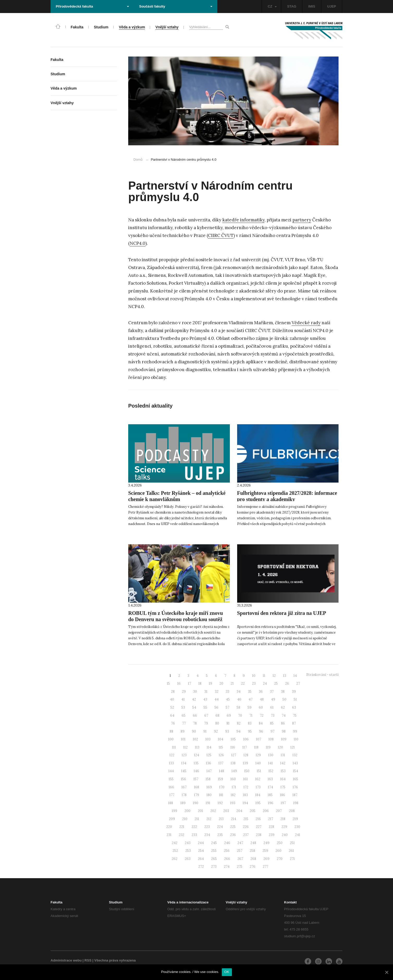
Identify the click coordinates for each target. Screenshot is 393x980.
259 (265, 851)
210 (185, 819)
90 (194, 731)
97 (272, 731)
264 (201, 859)
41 (183, 699)
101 (183, 739)
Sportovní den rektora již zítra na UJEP (282, 613)
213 (221, 819)
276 (253, 867)
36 (261, 692)
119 (268, 747)
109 (284, 739)
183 (245, 795)
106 (246, 739)
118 (256, 747)
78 (195, 723)
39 (294, 692)
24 (265, 683)
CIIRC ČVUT (221, 235)
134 (184, 763)
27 (298, 683)
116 (233, 747)
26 (287, 683)
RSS (88, 960)
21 (232, 683)
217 (271, 819)
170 (222, 787)
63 (294, 707)
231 (169, 835)
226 (246, 827)
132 (295, 755)
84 (261, 723)
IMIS (312, 6)
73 (273, 716)
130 (271, 755)
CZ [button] (272, 6)
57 (228, 707)
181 (221, 795)
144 (171, 771)
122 (172, 755)
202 (213, 811)
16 (179, 683)
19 (210, 683)
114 (209, 747)
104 (221, 739)
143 (295, 763)
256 (227, 851)
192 (220, 803)
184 (258, 795)
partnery (302, 220)
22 (243, 683)
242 (175, 843)
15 (168, 683)
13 (285, 676)
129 (258, 755)
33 (228, 692)
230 (297, 827)
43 (205, 699)
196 (271, 803)
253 (188, 851)
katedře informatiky (243, 220)
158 (208, 779)
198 (296, 803)
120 (280, 747)
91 (205, 731)
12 (274, 676)
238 (259, 835)
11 (264, 676)
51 (295, 699)
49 (273, 699)
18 (200, 683)
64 (172, 716)
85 (272, 723)
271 (292, 859)
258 (252, 851)
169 (209, 787)
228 (271, 827)
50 (284, 699)
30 (195, 692)
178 (184, 795)
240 (285, 835)
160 (233, 779)
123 (184, 755)
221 (182, 827)
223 (207, 827)
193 (233, 803)
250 (280, 843)
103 (208, 739)
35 (250, 692)
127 (234, 755)
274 (227, 867)
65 (184, 716)
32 (217, 692)
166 (171, 787)
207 (279, 811)
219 (295, 819)
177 (172, 795)
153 (283, 771)
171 (234, 787)
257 (240, 851)
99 (295, 731)
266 (227, 859)
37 (272, 692)
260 (278, 851)
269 (266, 859)
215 (246, 819)
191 (208, 803)
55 (205, 707)
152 (271, 771)
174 (271, 787)
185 (270, 795)
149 (234, 771)
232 (182, 835)
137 (221, 763)
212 (209, 819)
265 (214, 859)
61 (272, 707)
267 (240, 859)
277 (265, 867)
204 (239, 811)
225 (233, 827)
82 (239, 723)
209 (172, 819)
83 (250, 723)
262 (175, 859)
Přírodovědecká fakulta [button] (92, 6)
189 (183, 803)
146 (196, 771)
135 (196, 763)
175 (283, 787)
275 (240, 867)
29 (184, 692)
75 (295, 716)
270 (280, 859)
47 (251, 699)
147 (209, 771)
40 (172, 699)
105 (233, 739)
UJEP (332, 6)
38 (283, 692)
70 (240, 716)
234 (207, 835)
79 (206, 723)
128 (246, 755)
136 (208, 763)
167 (184, 787)
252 (175, 851)
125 (209, 755)
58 (238, 707)
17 (189, 683)
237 (246, 835)
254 (201, 851)
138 (233, 763)
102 (195, 739)
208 (292, 811)
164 (283, 779)
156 (183, 779)
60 (261, 707)
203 (226, 811)
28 (173, 692)
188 (171, 803)
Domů (138, 160)
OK (227, 972)
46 (239, 699)
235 (220, 835)
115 (221, 747)
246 (227, 843)
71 (251, 716)
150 (247, 771)
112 (185, 747)
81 (228, 723)
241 (298, 835)
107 (259, 739)
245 (214, 843)
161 (245, 779)
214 (234, 819)
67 (206, 716)
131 (283, 755)
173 (258, 787)
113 (197, 747)
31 (206, 692)
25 (276, 683)
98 (284, 731)
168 (197, 787)
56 (216, 707)
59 (250, 707)
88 (171, 731)
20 (221, 683)
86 (283, 723)
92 (216, 731)
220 (169, 827)
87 (294, 723)
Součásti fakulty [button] (176, 6)
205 (253, 811)
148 (222, 771)
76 (173, 723)
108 (271, 739)
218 (283, 819)
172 (246, 787)
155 (171, 779)
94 (238, 731)
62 (283, 707)
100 (171, 739)
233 (194, 835)
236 (233, 835)
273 (214, 867)
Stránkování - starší (322, 675)
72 (262, 716)
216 (258, 819)
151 (259, 771)
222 (194, 827)
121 (293, 747)
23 (254, 683)
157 (196, 779)
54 (194, 707)
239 (272, 835)
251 (292, 843)
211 (197, 819)
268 (253, 859)
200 (188, 811)
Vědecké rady (306, 323)
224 (220, 827)
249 (266, 843)
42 (194, 699)
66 (195, 716)
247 (240, 843)
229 (284, 827)
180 (209, 795)
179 (197, 795)
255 (214, 851)
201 (200, 811)
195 (258, 803)
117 (245, 747)
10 (254, 676)
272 (201, 867)
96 (261, 731)
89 (183, 731)
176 (295, 787)
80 (217, 723)
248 (253, 843)
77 (184, 723)
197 (283, 803)
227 (259, 827)
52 (172, 707)
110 (296, 739)
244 (201, 843)
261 (291, 851)
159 (220, 779)
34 (239, 692)
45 (228, 699)
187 (295, 795)
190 (196, 803)
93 (227, 731)
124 (197, 755)
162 (258, 779)
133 (171, 763)
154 (296, 771)
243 (188, 843)
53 (183, 707)
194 (245, 803)
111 (174, 747)
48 (262, 699)
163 (270, 779)
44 (217, 699)
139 (245, 763)
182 (233, 795)
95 (250, 731)
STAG (292, 6)
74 (284, 716)
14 (295, 676)
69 (229, 716)
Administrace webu (66, 960)
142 (283, 763)
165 (296, 779)
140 (258, 763)
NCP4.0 (138, 243)
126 (221, 755)
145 (184, 771)
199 (174, 811)
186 (283, 795)
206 (266, 811)
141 (271, 763)
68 (217, 716)
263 (188, 859)
